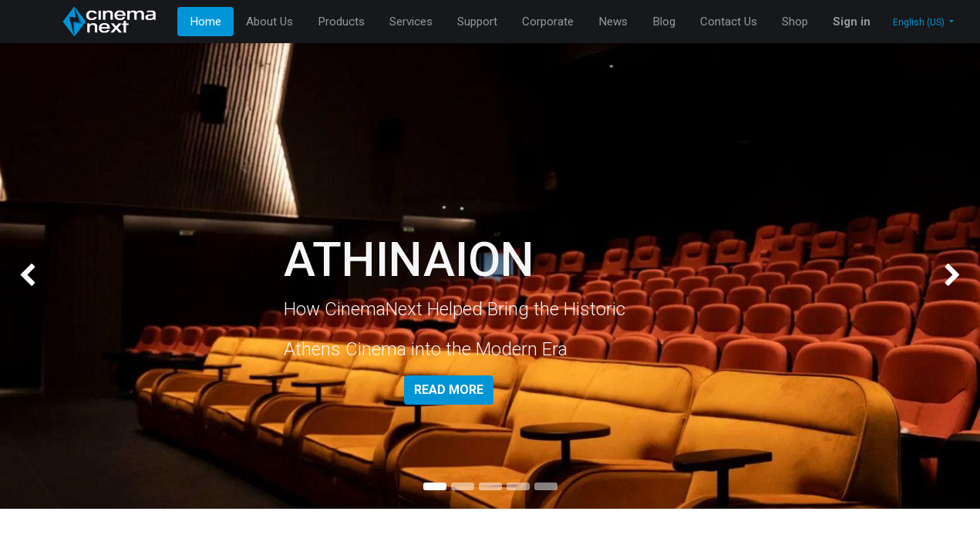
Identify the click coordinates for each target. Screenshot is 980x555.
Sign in (852, 22)
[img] (39, 276)
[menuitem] (205, 22)
